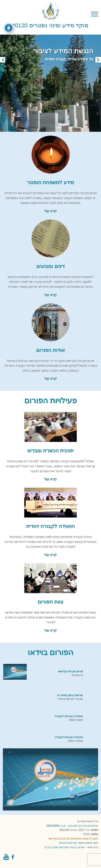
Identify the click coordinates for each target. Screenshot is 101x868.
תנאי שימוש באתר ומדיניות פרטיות (79, 843)
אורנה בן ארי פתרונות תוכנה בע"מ (64, 847)
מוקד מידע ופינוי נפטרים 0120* (51, 25)
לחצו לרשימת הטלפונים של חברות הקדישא (73, 839)
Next (98, 60)
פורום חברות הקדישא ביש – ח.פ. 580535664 (72, 826)
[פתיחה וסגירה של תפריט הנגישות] (9, 28)
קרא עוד (50, 211)
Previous (3, 60)
